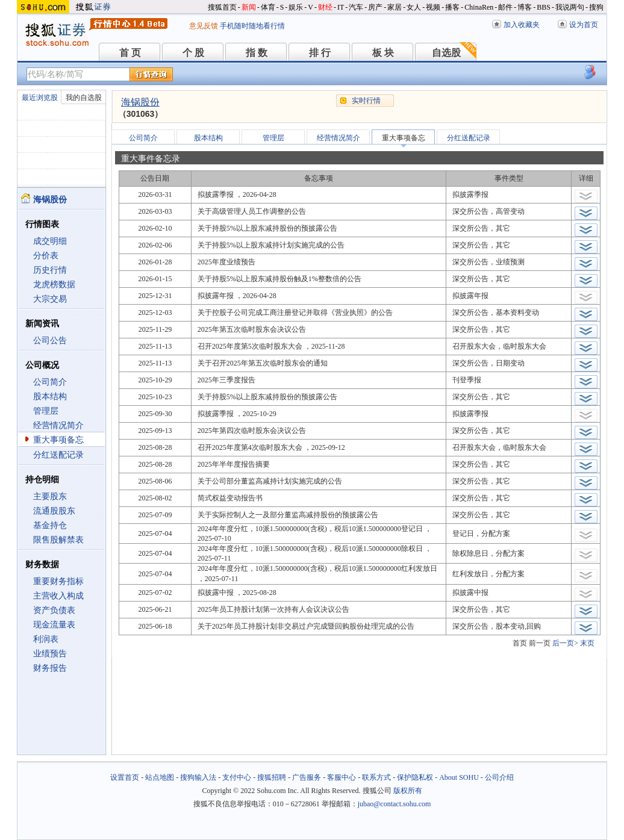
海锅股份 (140, 102)
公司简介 (50, 382)
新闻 (249, 7)
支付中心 (237, 777)
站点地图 (160, 777)
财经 (325, 7)
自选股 (446, 53)
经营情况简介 (58, 425)
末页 (587, 643)
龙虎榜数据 (54, 285)
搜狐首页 (222, 7)
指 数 (257, 53)
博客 (525, 7)
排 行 (320, 53)
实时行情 (366, 101)
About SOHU (459, 777)
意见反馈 (204, 26)
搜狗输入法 (198, 777)
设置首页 (125, 777)
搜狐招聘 (272, 777)
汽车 (356, 7)
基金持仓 (50, 525)
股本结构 (50, 397)
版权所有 (408, 791)
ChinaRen (479, 7)
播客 (452, 7)
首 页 (130, 53)
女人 (414, 7)
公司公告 (50, 341)
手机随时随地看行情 (252, 26)
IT (341, 7)
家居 (395, 7)
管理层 (46, 411)
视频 (433, 7)
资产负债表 (54, 610)
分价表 (46, 256)
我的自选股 (84, 98)
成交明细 (50, 241)
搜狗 (596, 7)
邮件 (505, 7)
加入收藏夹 (522, 25)
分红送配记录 (58, 455)
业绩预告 (50, 654)
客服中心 (342, 777)
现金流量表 (54, 625)
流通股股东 (54, 511)
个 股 (193, 53)
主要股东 (50, 496)
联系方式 (376, 777)
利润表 (46, 639)
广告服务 (307, 777)
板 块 (383, 53)
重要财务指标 (58, 581)
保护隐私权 (415, 777)
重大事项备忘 (58, 440)
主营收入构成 (58, 596)
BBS (544, 7)
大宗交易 (50, 299)
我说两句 (570, 7)
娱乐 (296, 7)
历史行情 (50, 270)
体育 (268, 7)
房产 (375, 7)
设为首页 (584, 25)
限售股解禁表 (58, 540)
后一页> (565, 643)
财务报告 (50, 668)
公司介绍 (499, 777)
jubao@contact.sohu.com (395, 804)
